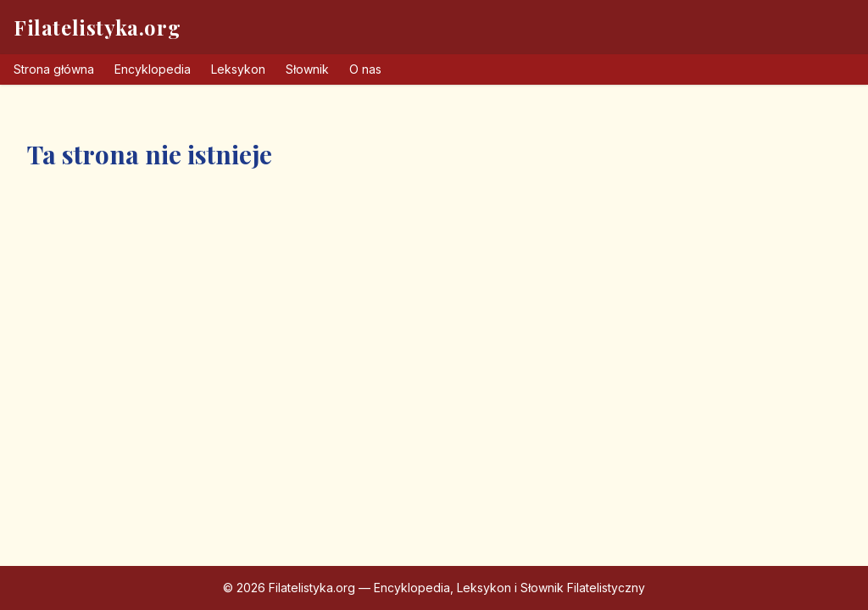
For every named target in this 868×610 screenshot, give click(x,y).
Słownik (307, 69)
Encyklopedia (153, 69)
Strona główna (54, 69)
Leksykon (238, 69)
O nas (365, 69)
